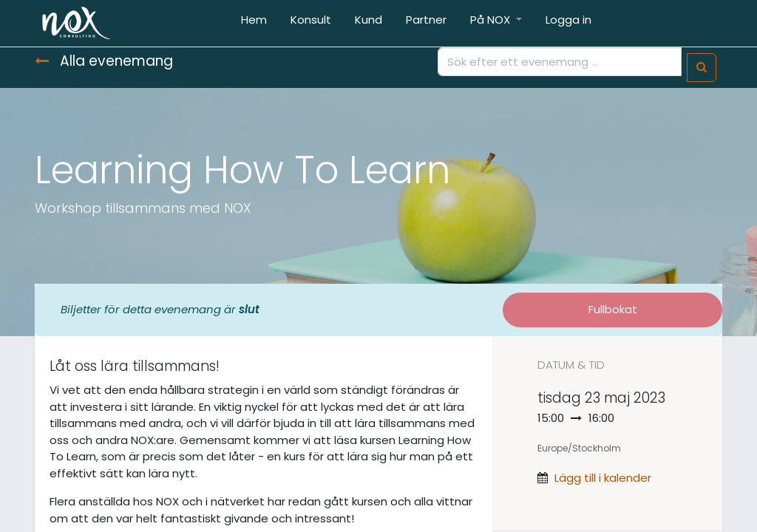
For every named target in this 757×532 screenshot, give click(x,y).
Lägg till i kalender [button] (603, 478)
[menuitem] (254, 23)
